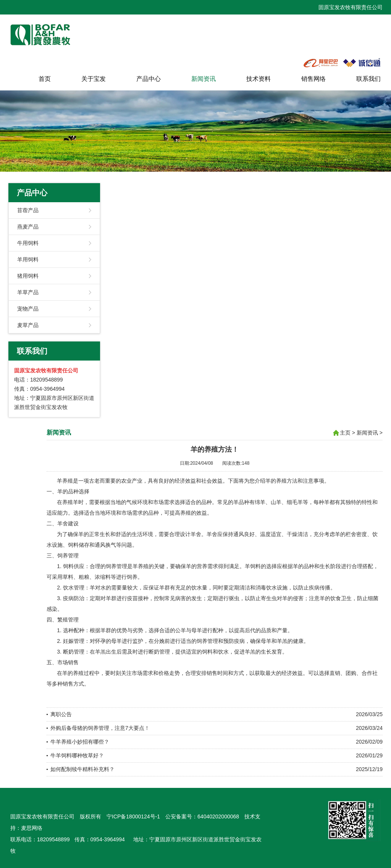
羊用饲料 (28, 259)
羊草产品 (28, 292)
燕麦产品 (28, 227)
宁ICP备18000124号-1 (133, 816)
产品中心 (149, 79)
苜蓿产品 (28, 210)
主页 (345, 433)
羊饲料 (253, 566)
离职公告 (61, 714)
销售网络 (313, 79)
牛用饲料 (28, 243)
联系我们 (368, 79)
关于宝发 (94, 79)
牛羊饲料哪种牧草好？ (77, 755)
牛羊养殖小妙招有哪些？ (80, 742)
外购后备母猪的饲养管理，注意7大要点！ (100, 728)
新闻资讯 (204, 79)
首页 (45, 79)
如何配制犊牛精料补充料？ (82, 769)
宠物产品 (28, 309)
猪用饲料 (28, 276)
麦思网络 (32, 828)
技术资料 (259, 79)
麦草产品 (28, 325)
